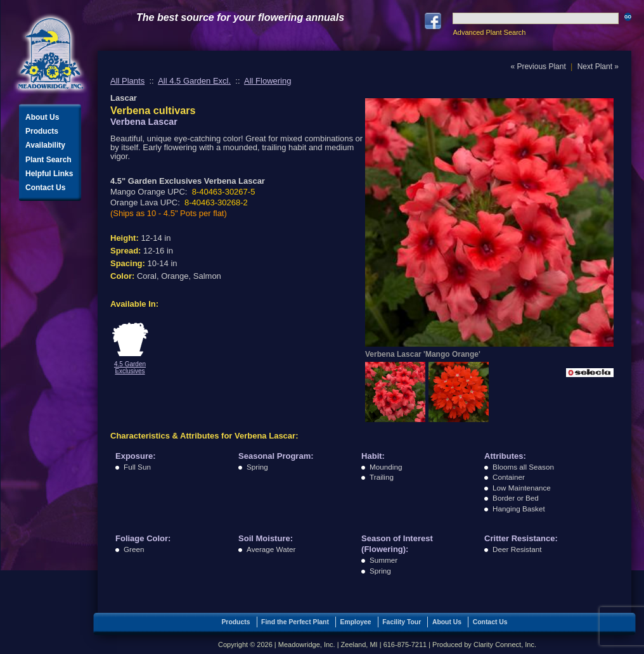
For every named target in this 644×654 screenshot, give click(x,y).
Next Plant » (598, 67)
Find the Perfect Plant (295, 622)
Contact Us (45, 188)
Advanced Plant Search (489, 32)
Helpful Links (49, 174)
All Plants (127, 81)
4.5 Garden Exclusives (130, 368)
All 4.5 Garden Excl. (194, 81)
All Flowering (267, 81)
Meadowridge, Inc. (51, 54)
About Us (42, 117)
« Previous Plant (538, 67)
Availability (45, 145)
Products (42, 131)
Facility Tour (402, 622)
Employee (356, 622)
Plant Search (48, 160)
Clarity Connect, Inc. (505, 644)
